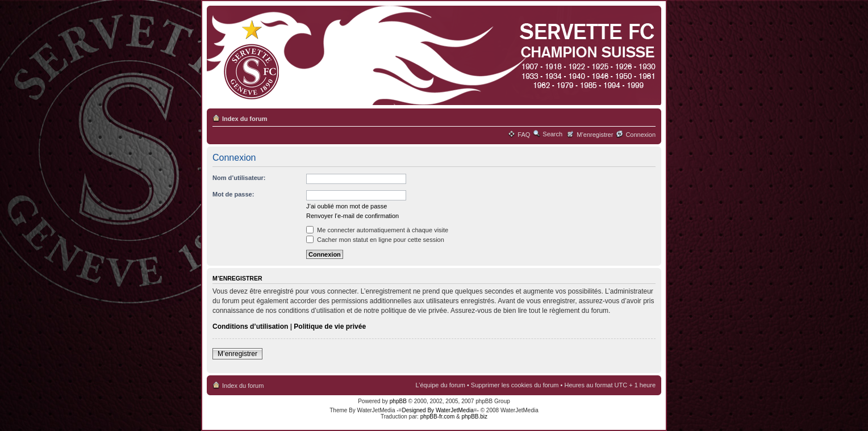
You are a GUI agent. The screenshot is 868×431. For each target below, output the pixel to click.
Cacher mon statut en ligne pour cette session (375, 240)
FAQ (524, 135)
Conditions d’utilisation (250, 327)
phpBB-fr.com (438, 417)
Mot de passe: (233, 194)
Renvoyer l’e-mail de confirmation (352, 216)
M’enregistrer (595, 135)
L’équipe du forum (440, 385)
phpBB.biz (474, 417)
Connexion (640, 135)
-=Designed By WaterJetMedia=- (438, 410)
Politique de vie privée (330, 327)
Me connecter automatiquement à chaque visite (377, 230)
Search (552, 134)
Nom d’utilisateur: (239, 178)
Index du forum (245, 119)
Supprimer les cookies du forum (515, 385)
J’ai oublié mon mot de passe (347, 206)
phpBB (398, 401)
